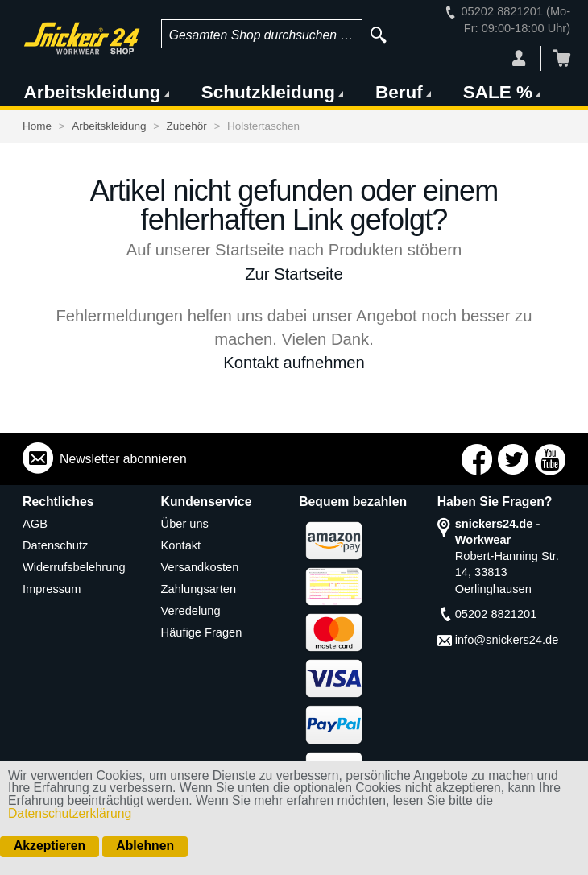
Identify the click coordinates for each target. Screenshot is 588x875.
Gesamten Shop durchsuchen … (261, 35)
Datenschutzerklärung (70, 813)
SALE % (498, 92)
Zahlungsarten (199, 589)
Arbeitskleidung (93, 92)
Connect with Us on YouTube (550, 459)
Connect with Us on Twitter (513, 459)
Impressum (52, 589)
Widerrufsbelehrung (74, 567)
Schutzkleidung (268, 92)
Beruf (399, 92)
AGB (35, 524)
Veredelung (191, 611)
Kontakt (181, 545)
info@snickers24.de (507, 640)
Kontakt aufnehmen (294, 363)
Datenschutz (55, 545)
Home (37, 126)
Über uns (185, 524)
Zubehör (187, 126)
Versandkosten (200, 567)
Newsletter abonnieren (123, 459)
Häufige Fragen (202, 632)
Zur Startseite (294, 274)
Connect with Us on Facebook (477, 459)
